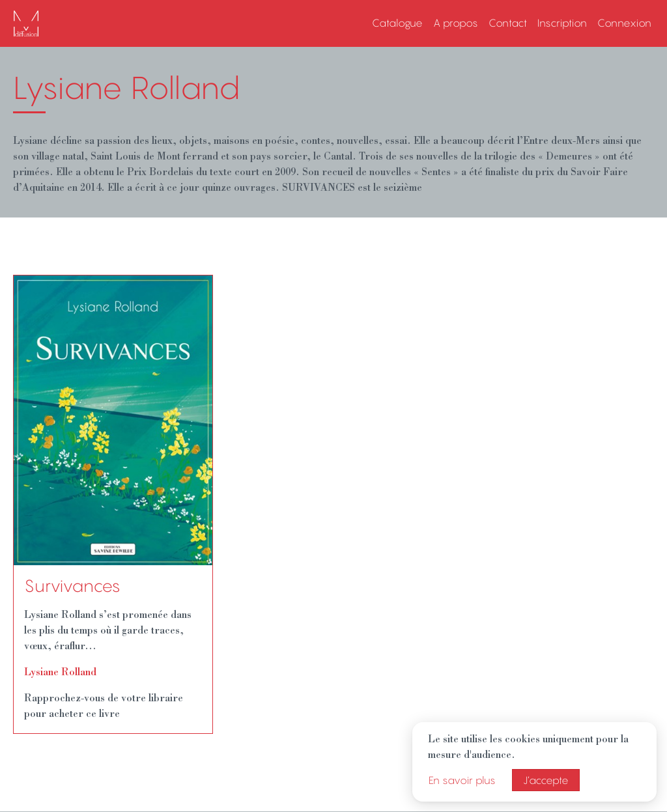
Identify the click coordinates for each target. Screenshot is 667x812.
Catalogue (397, 23)
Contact (508, 23)
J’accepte (546, 780)
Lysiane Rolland (60, 673)
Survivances (72, 586)
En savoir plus (462, 780)
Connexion (624, 23)
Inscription (562, 23)
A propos (456, 23)
